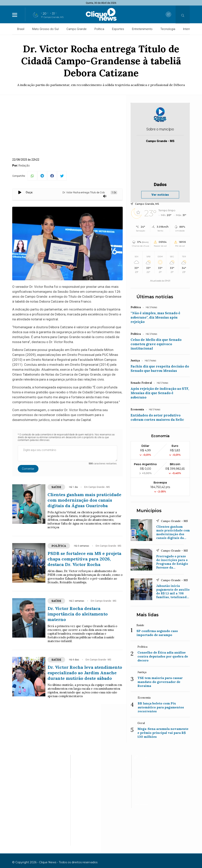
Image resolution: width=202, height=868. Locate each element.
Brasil (21, 29)
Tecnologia (168, 29)
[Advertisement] (67, 128)
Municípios (149, 511)
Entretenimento (142, 29)
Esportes (118, 29)
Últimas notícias (155, 297)
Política (99, 29)
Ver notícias (160, 195)
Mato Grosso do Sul (45, 29)
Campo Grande (77, 29)
